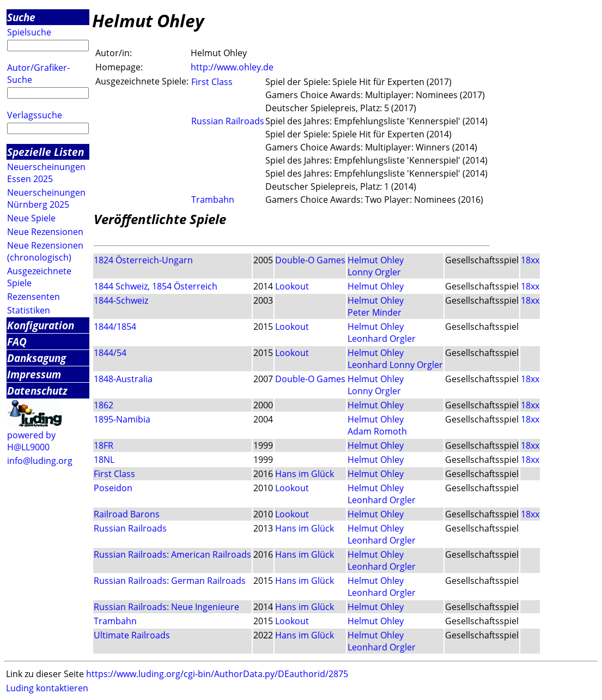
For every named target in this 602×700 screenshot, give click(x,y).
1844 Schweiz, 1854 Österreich (156, 286)
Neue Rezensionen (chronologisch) (45, 251)
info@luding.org (40, 461)
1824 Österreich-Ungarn (143, 260)
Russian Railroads (228, 121)
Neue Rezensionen (45, 232)
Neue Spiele (31, 218)
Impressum (34, 374)
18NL (104, 460)
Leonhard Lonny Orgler (395, 365)
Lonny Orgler (374, 272)
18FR (104, 445)
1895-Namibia (122, 419)
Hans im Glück (305, 474)
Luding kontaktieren (47, 688)
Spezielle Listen (45, 152)
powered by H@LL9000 (31, 441)
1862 (104, 405)
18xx (530, 260)
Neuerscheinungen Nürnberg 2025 (46, 198)
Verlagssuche (35, 115)
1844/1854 (115, 327)
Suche (21, 17)
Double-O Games (310, 260)
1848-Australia (123, 379)
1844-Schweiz (121, 300)
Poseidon (113, 488)
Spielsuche (29, 32)
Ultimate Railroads (132, 635)
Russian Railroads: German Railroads (170, 581)
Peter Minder (375, 312)
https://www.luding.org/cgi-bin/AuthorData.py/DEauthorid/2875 (217, 674)
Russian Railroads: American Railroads (172, 554)
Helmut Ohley (376, 260)
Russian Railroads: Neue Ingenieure (166, 607)
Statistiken (29, 310)
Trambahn (213, 200)
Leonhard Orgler (382, 339)
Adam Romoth (377, 431)
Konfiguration (41, 325)
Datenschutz (37, 391)
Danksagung (37, 358)
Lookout (292, 286)
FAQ (17, 342)
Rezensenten (34, 297)
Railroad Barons (127, 514)
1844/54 (110, 353)
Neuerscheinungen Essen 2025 (46, 173)
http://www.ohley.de (232, 67)
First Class (212, 82)
